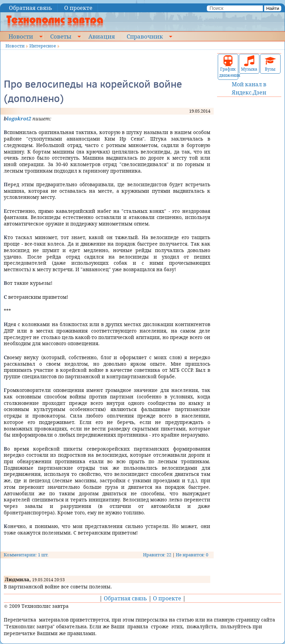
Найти (273, 8)
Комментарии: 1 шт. (26, 555)
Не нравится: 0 (192, 555)
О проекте (78, 8)
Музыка (249, 64)
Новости (21, 36)
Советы (61, 36)
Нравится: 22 (157, 555)
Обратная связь (31, 8)
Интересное (43, 46)
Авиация (102, 36)
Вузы (270, 64)
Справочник (145, 36)
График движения (228, 67)
